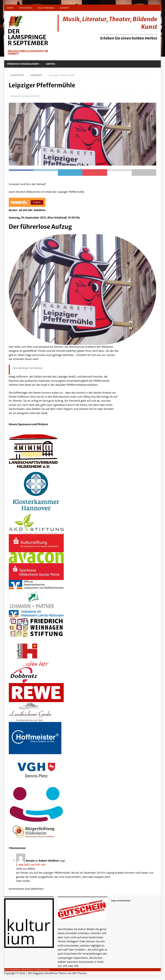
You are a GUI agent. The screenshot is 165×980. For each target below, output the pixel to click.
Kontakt (64, 8)
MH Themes (79, 973)
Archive (8, 970)
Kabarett (15, 96)
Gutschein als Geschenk (79, 923)
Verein (10, 8)
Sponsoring (25, 8)
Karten (50, 64)
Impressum (18, 970)
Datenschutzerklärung (37, 970)
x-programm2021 (31, 96)
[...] (81, 966)
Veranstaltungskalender (23, 64)
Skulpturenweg (46, 8)
